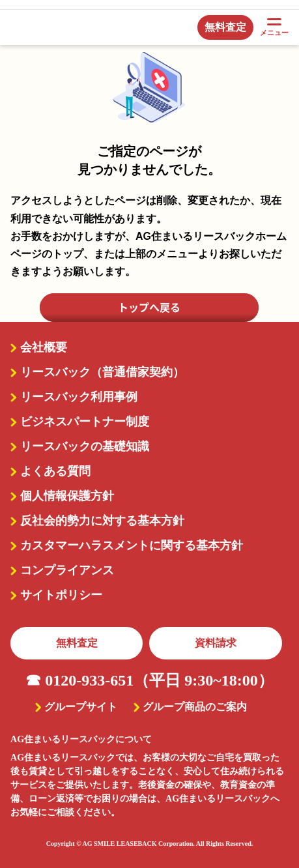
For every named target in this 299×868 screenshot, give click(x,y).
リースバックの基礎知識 (85, 446)
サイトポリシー (61, 595)
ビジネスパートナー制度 (85, 422)
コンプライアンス (67, 570)
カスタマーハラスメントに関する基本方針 (132, 545)
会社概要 (44, 347)
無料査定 (77, 643)
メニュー (274, 27)
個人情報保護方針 (67, 496)
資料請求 (216, 643)
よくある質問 (55, 471)
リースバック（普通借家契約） (102, 372)
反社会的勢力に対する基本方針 (102, 521)
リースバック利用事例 (79, 397)
